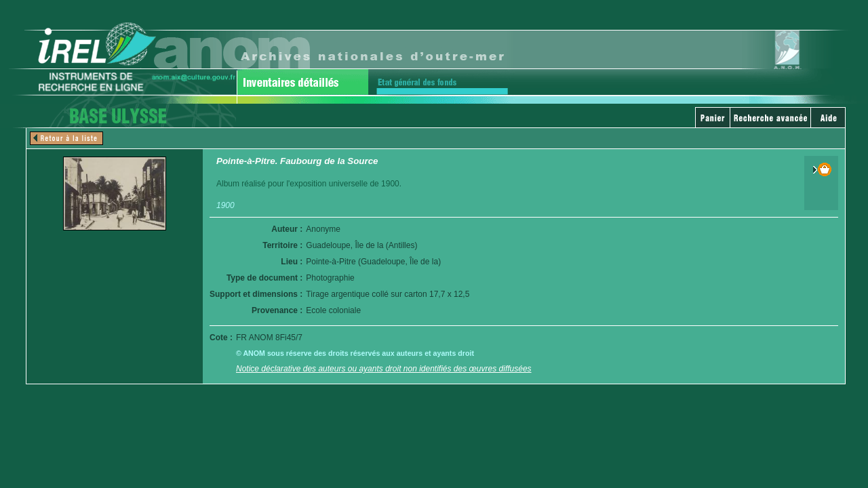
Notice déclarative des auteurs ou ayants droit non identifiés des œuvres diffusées (384, 369)
